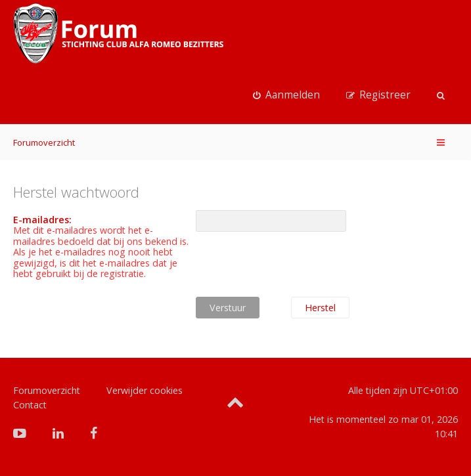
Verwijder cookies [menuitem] (145, 390)
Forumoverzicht (44, 142)
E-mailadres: (42, 220)
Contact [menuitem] (30, 405)
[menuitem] (286, 95)
